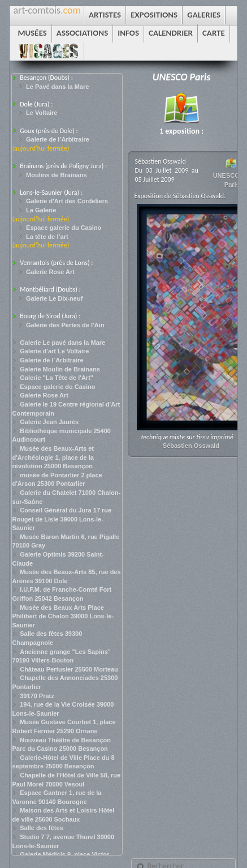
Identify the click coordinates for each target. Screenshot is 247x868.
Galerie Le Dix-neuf (54, 298)
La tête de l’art (47, 237)
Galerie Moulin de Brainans (60, 369)
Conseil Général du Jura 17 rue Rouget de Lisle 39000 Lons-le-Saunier (62, 519)
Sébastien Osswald (191, 446)
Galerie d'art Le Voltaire (54, 351)
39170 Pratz (37, 696)
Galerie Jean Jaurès (49, 422)
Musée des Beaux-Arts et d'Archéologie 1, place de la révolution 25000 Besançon (53, 457)
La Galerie (41, 210)
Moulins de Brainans (57, 175)
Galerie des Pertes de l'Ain (65, 325)
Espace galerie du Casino (64, 228)
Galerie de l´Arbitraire (52, 360)
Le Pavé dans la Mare (57, 87)
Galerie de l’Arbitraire (58, 139)
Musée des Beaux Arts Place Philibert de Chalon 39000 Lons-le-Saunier (63, 616)
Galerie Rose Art (50, 272)
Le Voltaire (42, 113)
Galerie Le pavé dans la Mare (62, 343)
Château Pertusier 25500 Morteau (69, 669)
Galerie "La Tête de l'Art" (57, 378)
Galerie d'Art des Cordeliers (67, 201)
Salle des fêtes (41, 828)
